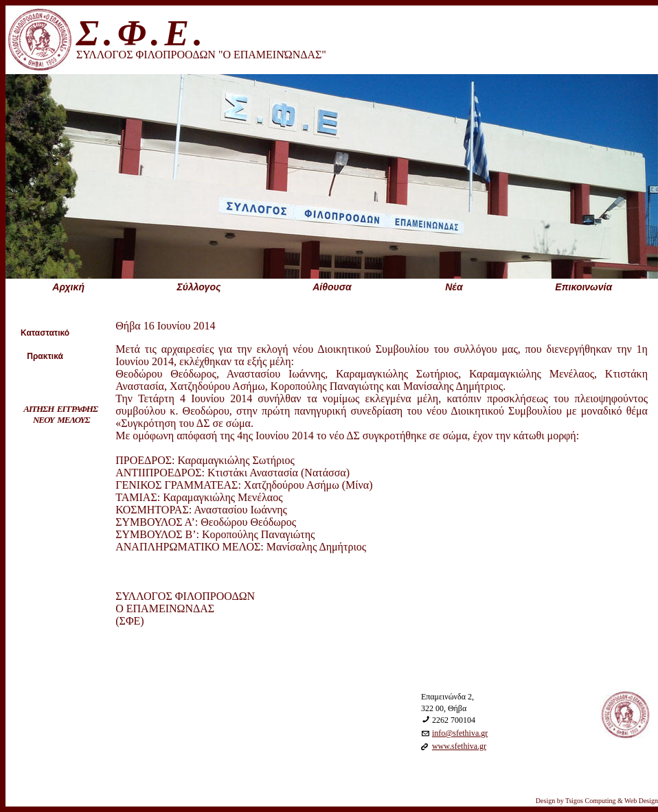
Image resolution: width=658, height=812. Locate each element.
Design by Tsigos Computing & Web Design (597, 801)
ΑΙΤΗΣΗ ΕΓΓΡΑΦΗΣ (60, 409)
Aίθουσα (332, 287)
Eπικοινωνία (583, 287)
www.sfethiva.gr (459, 746)
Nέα (454, 287)
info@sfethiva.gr (460, 733)
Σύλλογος (198, 287)
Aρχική (68, 287)
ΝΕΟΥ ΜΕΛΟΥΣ (61, 420)
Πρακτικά (45, 356)
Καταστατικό (45, 333)
